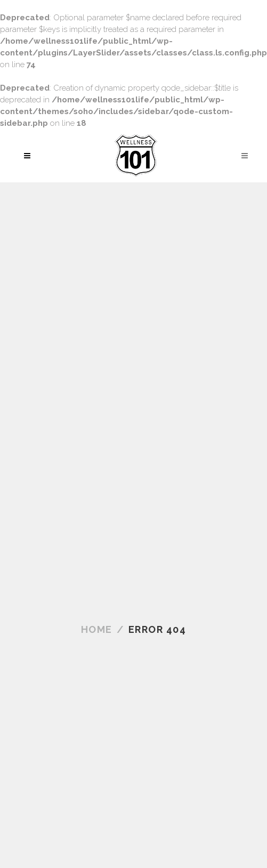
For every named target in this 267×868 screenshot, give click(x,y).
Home (97, 629)
